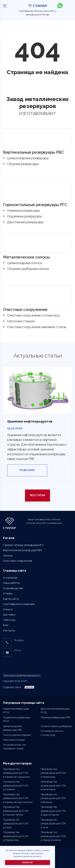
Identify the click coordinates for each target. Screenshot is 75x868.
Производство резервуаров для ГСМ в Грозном (16, 785)
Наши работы (11, 583)
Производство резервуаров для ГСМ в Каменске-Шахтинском (18, 798)
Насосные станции (21, 321)
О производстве (13, 588)
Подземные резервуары (24, 216)
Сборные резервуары (23, 164)
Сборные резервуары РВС (56, 717)
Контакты (9, 631)
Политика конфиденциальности (22, 675)
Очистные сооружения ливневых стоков (37, 327)
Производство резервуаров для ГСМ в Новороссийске (53, 836)
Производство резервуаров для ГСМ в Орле (16, 824)
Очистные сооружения (25, 310)
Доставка (9, 615)
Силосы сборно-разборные (56, 726)
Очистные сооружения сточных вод (33, 315)
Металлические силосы (26, 257)
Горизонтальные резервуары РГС (35, 205)
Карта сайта (11, 599)
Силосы (8, 556)
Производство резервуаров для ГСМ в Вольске (53, 798)
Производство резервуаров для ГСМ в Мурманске (16, 836)
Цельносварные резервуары (28, 158)
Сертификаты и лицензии (19, 604)
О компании (10, 578)
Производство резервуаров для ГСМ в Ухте (53, 824)
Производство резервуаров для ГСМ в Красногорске (53, 811)
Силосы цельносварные (17, 735)
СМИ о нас (9, 620)
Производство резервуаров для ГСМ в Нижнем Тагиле (16, 811)
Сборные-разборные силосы (28, 269)
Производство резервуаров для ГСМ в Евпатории (53, 785)
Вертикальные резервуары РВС (33, 152)
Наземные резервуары (23, 211)
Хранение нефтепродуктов (30, 421)
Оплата (8, 609)
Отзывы (8, 593)
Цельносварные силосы (24, 263)
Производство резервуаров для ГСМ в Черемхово (53, 773)
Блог (6, 625)
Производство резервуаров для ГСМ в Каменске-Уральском (16, 773)
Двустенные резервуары (25, 222)
